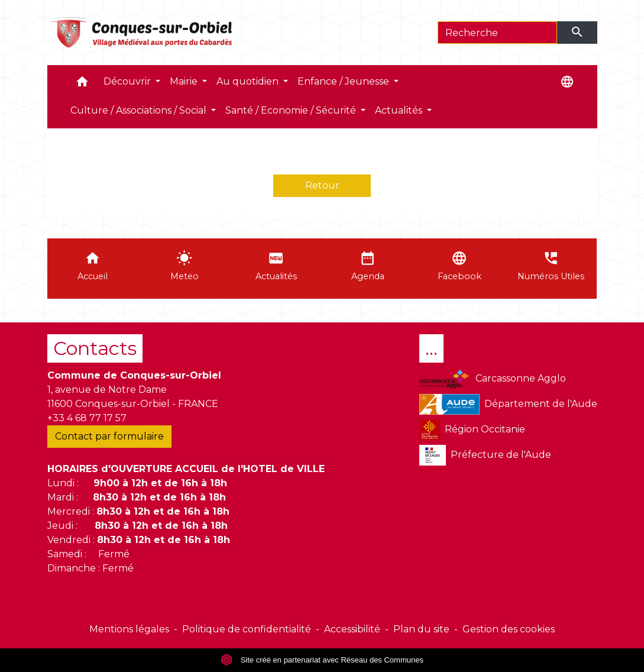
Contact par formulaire (109, 436)
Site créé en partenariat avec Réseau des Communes (322, 660)
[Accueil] (142, 33)
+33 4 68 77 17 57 (87, 418)
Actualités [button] (400, 110)
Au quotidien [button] (249, 81)
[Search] (498, 33)
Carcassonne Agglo (492, 379)
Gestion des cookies (509, 629)
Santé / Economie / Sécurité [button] (292, 110)
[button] (82, 84)
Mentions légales (129, 629)
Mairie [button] (185, 81)
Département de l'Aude (508, 404)
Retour (322, 185)
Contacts (95, 348)
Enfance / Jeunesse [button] (344, 81)
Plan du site (421, 629)
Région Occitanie (472, 430)
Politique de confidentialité (247, 629)
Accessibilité (352, 629)
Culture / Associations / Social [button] (140, 110)
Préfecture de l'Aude (485, 455)
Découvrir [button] (128, 81)
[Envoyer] (577, 33)
